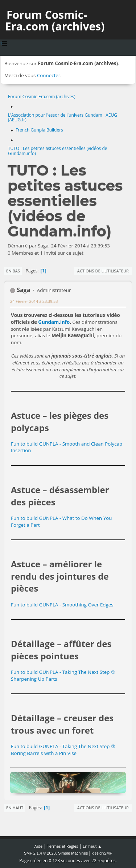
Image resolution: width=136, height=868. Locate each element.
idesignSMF (102, 853)
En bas (13, 271)
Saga (23, 290)
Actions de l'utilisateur (103, 271)
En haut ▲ (92, 846)
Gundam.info (54, 322)
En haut (15, 808)
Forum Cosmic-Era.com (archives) (55, 20)
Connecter (49, 75)
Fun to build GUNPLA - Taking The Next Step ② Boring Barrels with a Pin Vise (63, 750)
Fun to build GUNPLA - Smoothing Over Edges (62, 605)
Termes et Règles (63, 846)
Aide (38, 846)
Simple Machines (73, 853)
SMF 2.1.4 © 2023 (40, 853)
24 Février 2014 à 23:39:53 (34, 301)
